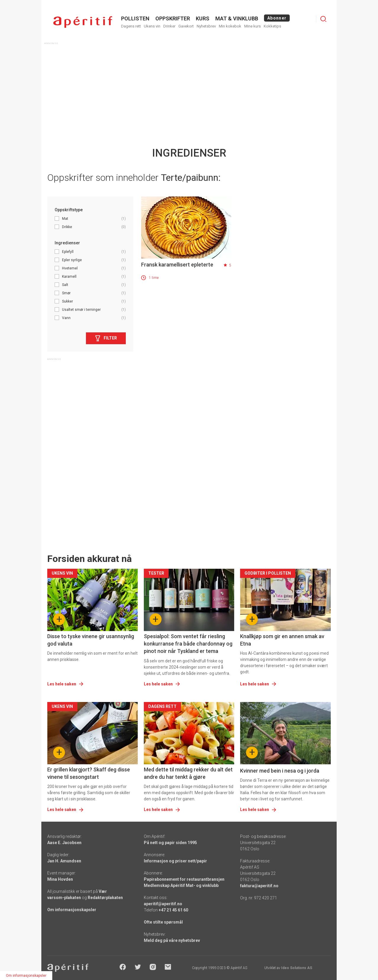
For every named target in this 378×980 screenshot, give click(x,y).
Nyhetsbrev (206, 26)
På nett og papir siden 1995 (170, 843)
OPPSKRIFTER (173, 18)
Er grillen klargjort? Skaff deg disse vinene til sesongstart (89, 773)
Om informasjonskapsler (72, 910)
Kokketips (272, 26)
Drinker (169, 26)
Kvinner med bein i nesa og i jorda (280, 771)
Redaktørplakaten (105, 898)
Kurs (203, 18)
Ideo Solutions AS (297, 968)
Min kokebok (230, 26)
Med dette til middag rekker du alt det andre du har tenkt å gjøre (188, 773)
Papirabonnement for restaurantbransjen (184, 879)
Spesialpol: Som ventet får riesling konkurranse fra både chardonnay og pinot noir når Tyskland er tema (188, 644)
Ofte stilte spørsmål (163, 922)
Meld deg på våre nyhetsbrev (172, 940)
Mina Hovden (60, 879)
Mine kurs (252, 26)
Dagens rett (131, 26)
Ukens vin (152, 26)
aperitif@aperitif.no (163, 904)
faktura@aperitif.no (259, 886)
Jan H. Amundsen (64, 861)
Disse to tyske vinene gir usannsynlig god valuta (91, 640)
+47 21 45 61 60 (173, 910)
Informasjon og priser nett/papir (175, 861)
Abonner (277, 18)
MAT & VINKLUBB (237, 18)
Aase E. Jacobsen (64, 843)
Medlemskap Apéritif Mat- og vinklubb (181, 885)
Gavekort (186, 26)
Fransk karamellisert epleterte (177, 265)
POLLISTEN (135, 18)
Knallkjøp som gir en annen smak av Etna (282, 640)
